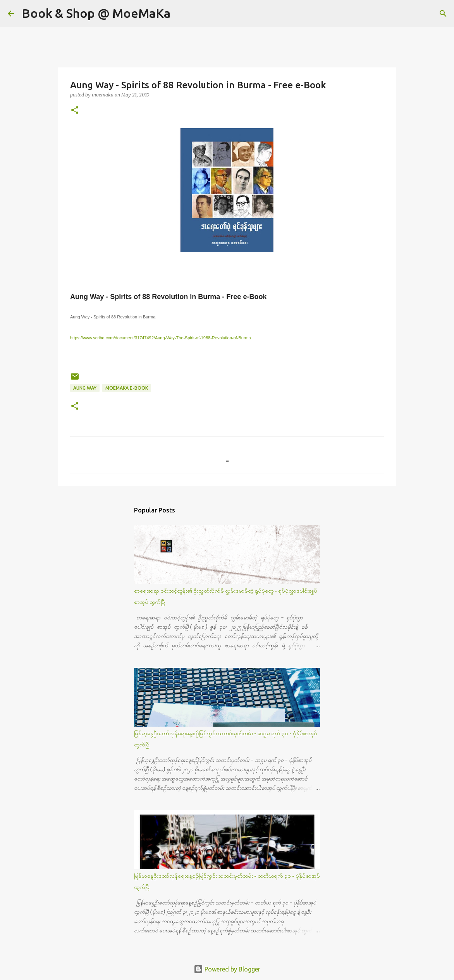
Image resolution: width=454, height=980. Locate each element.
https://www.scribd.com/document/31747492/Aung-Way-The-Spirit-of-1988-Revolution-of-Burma (161, 338)
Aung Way (85, 388)
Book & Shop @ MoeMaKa (96, 13)
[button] (75, 111)
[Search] (181, 14)
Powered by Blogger (227, 969)
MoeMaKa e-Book (127, 388)
